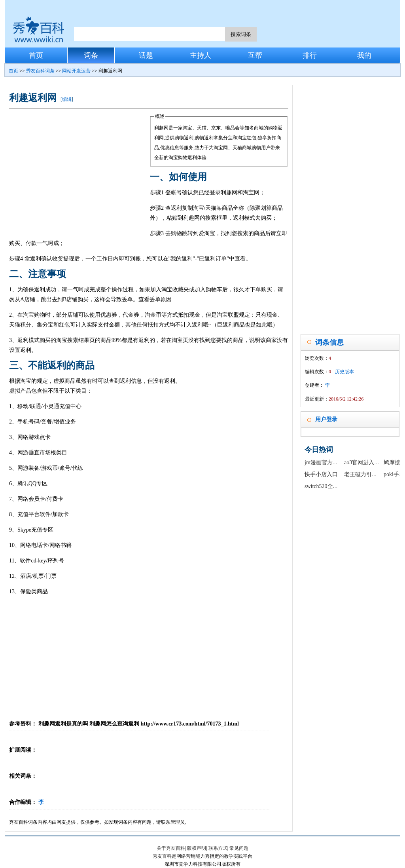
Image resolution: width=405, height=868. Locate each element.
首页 (36, 55)
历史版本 (344, 372)
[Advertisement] (79, 171)
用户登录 (326, 419)
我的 (364, 55)
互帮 (255, 55)
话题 (146, 55)
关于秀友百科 (171, 848)
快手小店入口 (321, 474)
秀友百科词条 (40, 71)
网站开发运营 (76, 71)
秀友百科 (162, 856)
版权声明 (197, 848)
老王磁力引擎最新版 (369, 474)
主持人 (201, 55)
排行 (310, 55)
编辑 (67, 99)
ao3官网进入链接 (365, 462)
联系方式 (218, 848)
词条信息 (329, 342)
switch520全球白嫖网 (330, 486)
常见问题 (239, 848)
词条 (91, 55)
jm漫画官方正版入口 (330, 462)
